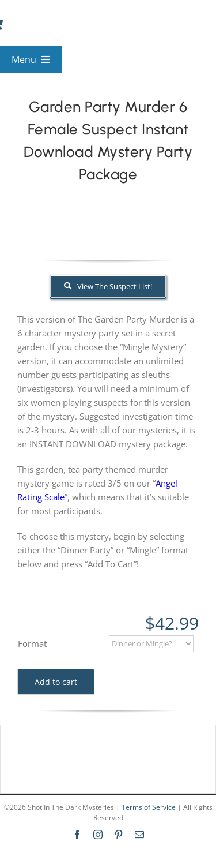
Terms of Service (149, 807)
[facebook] (77, 835)
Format (32, 643)
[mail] (139, 835)
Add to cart (56, 682)
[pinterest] (119, 835)
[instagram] (98, 835)
